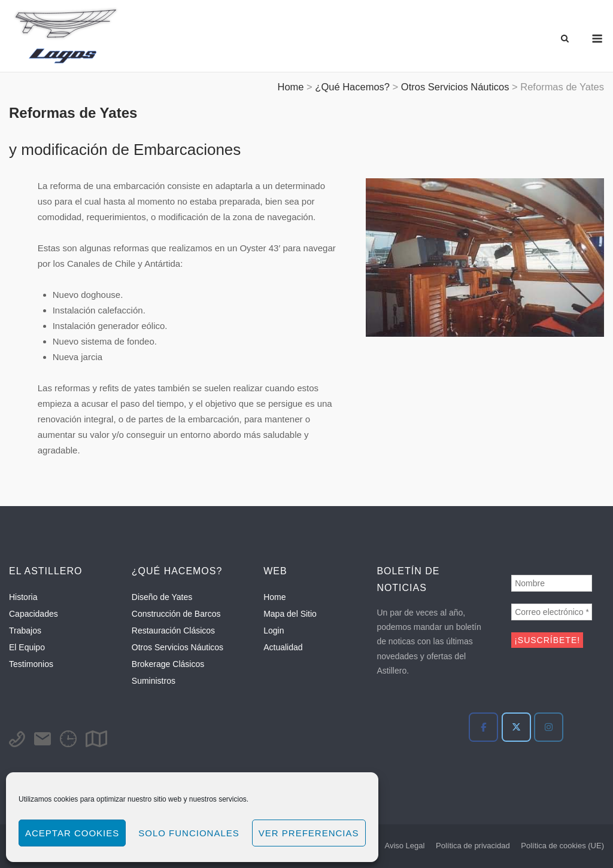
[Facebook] (483, 727)
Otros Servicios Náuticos (177, 647)
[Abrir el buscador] (565, 39)
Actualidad (283, 647)
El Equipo (27, 647)
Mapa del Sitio (290, 614)
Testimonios (31, 664)
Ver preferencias (309, 833)
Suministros (154, 681)
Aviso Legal (404, 846)
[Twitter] (516, 727)
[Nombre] (552, 583)
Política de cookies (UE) (562, 846)
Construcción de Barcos (176, 614)
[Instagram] (549, 727)
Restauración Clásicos (173, 631)
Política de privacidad (473, 846)
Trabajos (25, 631)
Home (274, 597)
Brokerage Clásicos (168, 664)
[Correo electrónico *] (552, 612)
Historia (23, 597)
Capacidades (34, 614)
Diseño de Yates (162, 597)
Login (274, 631)
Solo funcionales (189, 833)
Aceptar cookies (72, 833)
